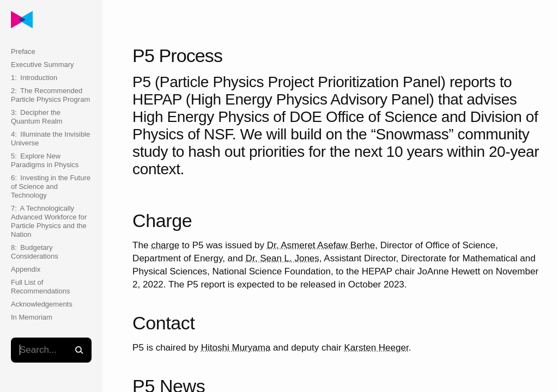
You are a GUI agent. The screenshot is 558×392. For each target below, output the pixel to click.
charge (165, 245)
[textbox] (51, 350)
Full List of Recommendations (40, 287)
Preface (23, 51)
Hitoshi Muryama (236, 348)
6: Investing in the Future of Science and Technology (51, 186)
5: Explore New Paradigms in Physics (45, 160)
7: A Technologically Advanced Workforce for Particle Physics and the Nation (49, 221)
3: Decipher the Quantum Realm (37, 117)
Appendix (26, 269)
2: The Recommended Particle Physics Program (50, 95)
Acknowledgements (42, 304)
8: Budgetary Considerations (35, 252)
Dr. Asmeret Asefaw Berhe (321, 245)
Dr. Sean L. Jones (283, 258)
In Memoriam (32, 317)
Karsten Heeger (377, 348)
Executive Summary (43, 65)
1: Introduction (34, 78)
